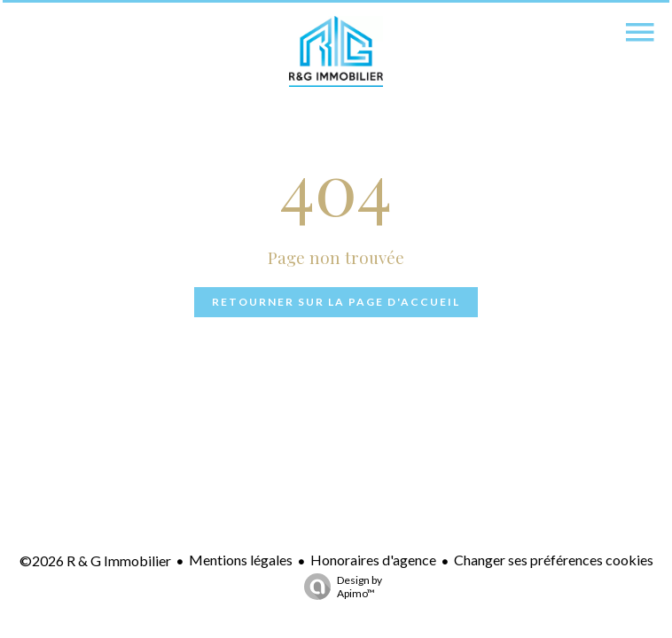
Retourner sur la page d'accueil (336, 302)
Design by (339, 587)
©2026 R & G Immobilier (95, 560)
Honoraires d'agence (373, 560)
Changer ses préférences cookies (554, 560)
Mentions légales (241, 560)
